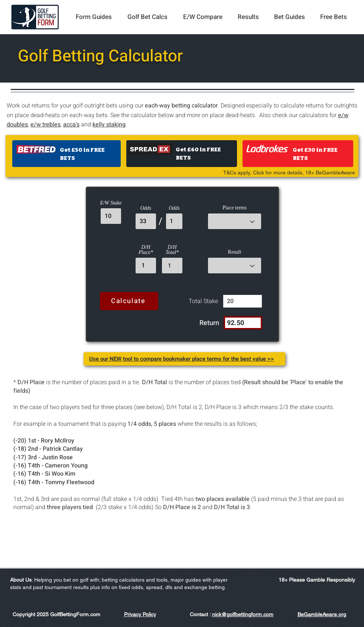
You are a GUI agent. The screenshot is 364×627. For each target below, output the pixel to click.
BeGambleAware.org (322, 614)
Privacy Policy (140, 614)
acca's (71, 125)
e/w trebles (45, 125)
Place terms (235, 208)
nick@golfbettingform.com (243, 614)
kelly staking (109, 125)
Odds (146, 208)
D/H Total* (172, 250)
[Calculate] (129, 301)
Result (235, 252)
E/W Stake (111, 203)
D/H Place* (146, 250)
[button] (94, 17)
